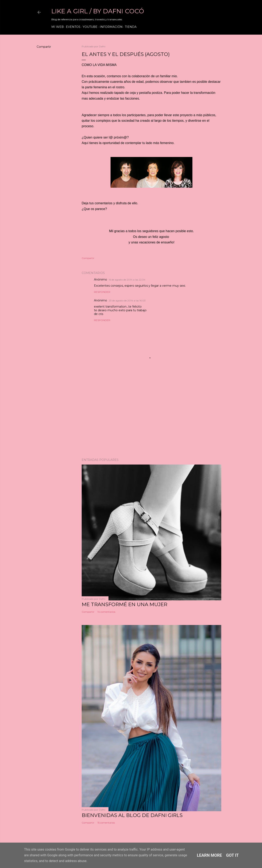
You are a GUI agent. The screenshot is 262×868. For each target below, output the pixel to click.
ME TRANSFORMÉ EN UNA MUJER (124, 604)
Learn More (209, 855)
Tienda (131, 27)
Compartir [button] (44, 47)
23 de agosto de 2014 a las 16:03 (127, 301)
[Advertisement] (151, 419)
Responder (102, 292)
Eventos (73, 27)
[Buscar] (219, 12)
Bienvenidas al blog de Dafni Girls (132, 815)
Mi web (58, 27)
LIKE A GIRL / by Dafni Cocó (98, 11)
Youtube (90, 27)
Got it (233, 855)
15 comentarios (106, 823)
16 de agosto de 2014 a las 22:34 (127, 280)
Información (111, 27)
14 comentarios (106, 612)
